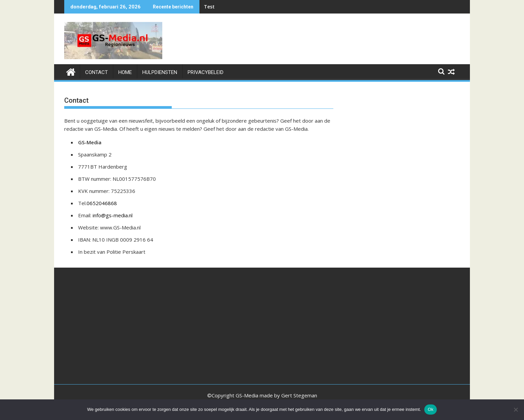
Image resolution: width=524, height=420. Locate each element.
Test (209, 7)
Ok (431, 409)
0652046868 (102, 203)
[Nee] (516, 410)
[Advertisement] (400, 138)
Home (125, 72)
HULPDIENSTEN (160, 72)
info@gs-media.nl (113, 215)
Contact (97, 72)
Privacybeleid (206, 72)
